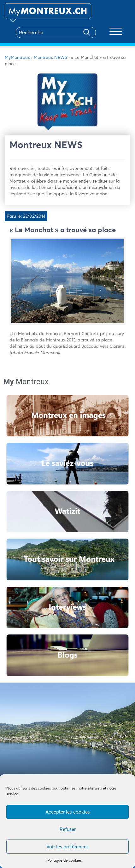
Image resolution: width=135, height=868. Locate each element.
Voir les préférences (67, 847)
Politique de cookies (65, 860)
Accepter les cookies (68, 812)
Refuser (68, 829)
